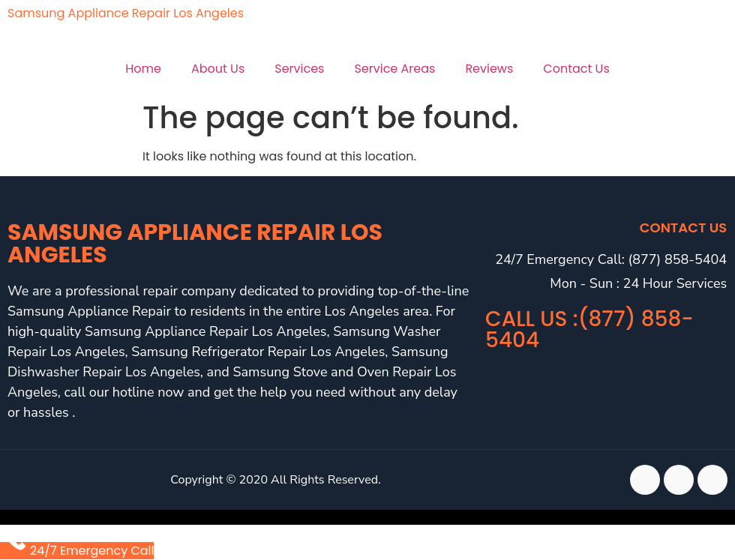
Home (143, 69)
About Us (218, 69)
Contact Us (576, 69)
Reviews (489, 69)
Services (299, 69)
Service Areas (394, 69)
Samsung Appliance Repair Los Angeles (126, 13)
